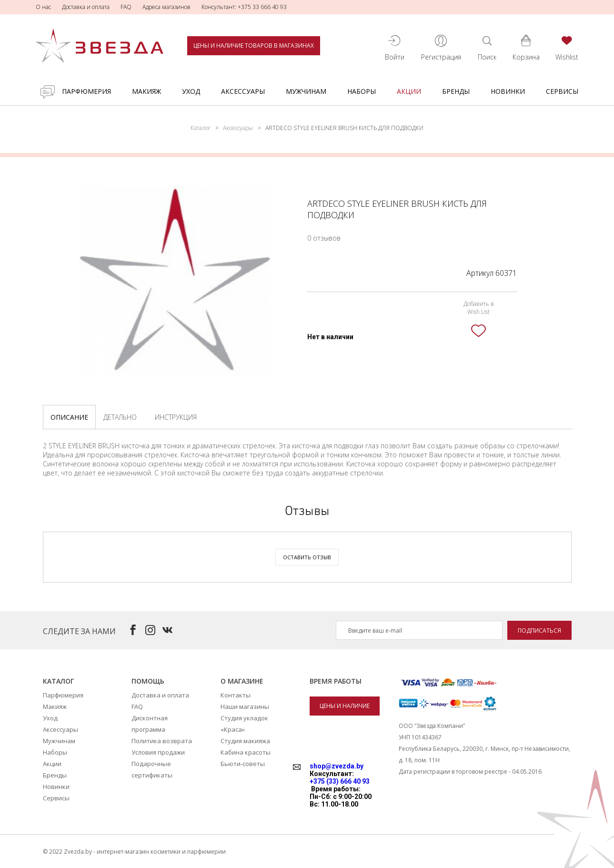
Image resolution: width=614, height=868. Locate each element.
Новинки (508, 91)
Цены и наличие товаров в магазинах (254, 45)
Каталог (201, 128)
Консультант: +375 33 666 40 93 (244, 7)
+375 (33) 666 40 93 (340, 781)
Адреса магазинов (166, 7)
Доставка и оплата (86, 7)
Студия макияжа (245, 741)
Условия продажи (158, 752)
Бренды (456, 91)
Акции (409, 91)
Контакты (236, 695)
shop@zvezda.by (337, 766)
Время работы (336, 681)
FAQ (126, 7)
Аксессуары (243, 91)
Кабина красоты (246, 752)
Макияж (146, 91)
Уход (191, 91)
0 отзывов (324, 238)
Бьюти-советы (243, 764)
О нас (43, 7)
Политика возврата (162, 741)
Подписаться (539, 631)
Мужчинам (306, 91)
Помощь (148, 681)
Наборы (362, 91)
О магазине (242, 681)
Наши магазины (245, 707)
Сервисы (562, 91)
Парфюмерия (86, 91)
